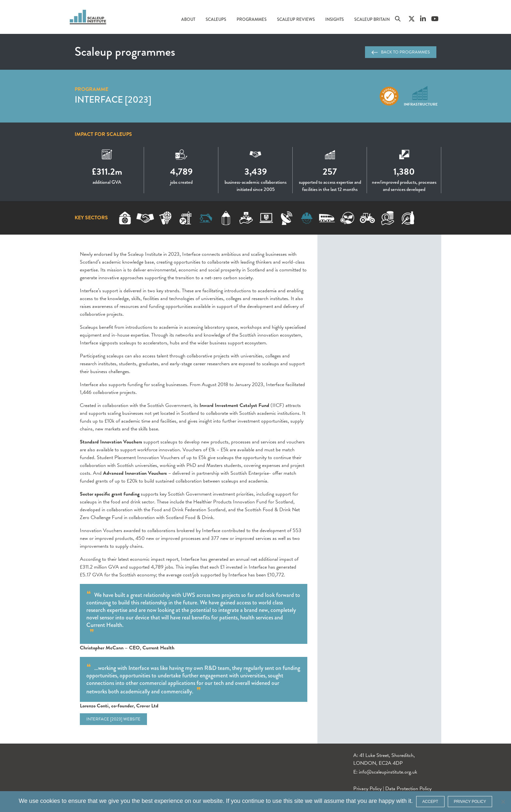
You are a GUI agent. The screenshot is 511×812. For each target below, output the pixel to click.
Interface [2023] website (113, 719)
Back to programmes (401, 52)
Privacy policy (470, 802)
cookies (50, 801)
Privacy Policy (367, 789)
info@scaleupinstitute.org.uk (388, 772)
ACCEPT (430, 802)
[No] (503, 802)
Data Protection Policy (408, 789)
